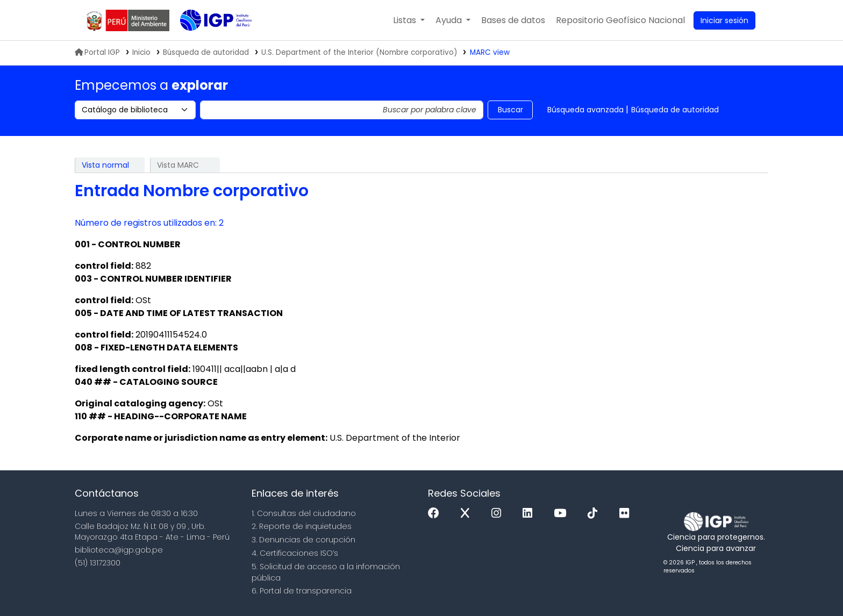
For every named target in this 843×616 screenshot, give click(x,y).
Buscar (510, 110)
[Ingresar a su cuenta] (724, 20)
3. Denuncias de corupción (303, 540)
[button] (409, 20)
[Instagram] (499, 514)
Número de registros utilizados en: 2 (149, 223)
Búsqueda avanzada (585, 110)
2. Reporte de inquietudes (302, 526)
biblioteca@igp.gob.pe (119, 550)
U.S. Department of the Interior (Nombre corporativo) (359, 52)
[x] (468, 514)
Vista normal (105, 165)
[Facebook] (436, 514)
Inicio (141, 52)
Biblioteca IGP (207, 42)
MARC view (490, 52)
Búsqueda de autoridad (675, 110)
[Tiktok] (595, 514)
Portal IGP (97, 52)
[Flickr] (627, 514)
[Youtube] (563, 514)
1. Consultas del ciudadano (304, 513)
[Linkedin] (530, 514)
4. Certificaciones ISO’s (295, 553)
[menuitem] (620, 20)
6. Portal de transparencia (302, 591)
